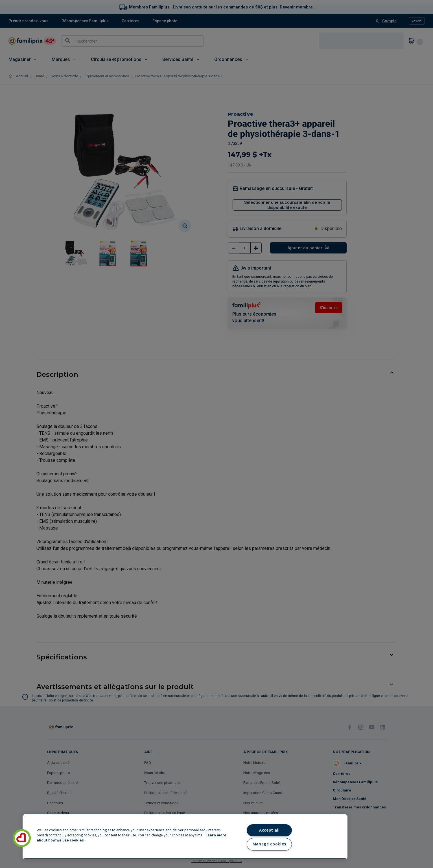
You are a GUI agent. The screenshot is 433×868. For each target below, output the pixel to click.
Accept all (269, 830)
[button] (22, 838)
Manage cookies (269, 844)
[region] (185, 837)
